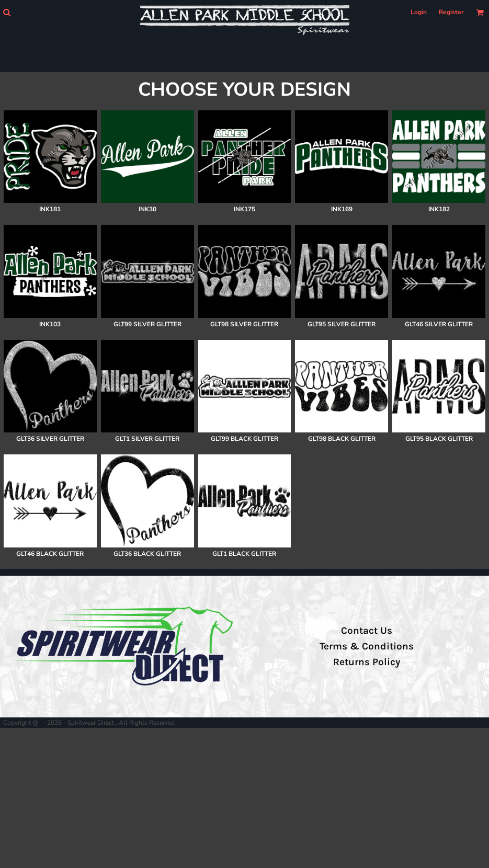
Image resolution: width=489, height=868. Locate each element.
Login (419, 12)
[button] (7, 12)
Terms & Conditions (367, 646)
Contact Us (367, 631)
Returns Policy (367, 662)
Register (451, 12)
